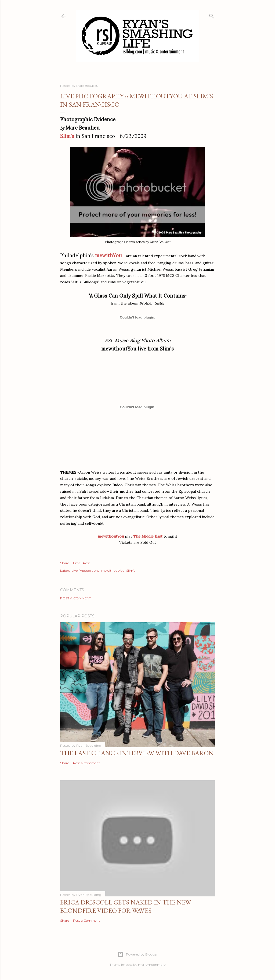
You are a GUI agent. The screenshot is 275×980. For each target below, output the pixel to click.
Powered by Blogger (137, 954)
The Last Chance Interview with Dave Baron (137, 753)
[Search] (212, 15)
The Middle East (148, 536)
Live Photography (86, 571)
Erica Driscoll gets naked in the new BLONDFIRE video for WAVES (126, 906)
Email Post (82, 563)
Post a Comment (76, 598)
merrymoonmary (152, 965)
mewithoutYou (113, 571)
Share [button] (65, 563)
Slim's (67, 136)
